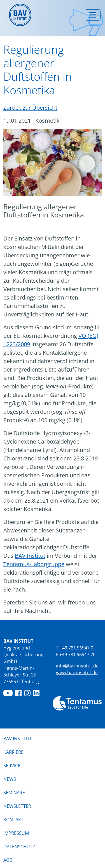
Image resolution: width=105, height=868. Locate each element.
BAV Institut (30, 556)
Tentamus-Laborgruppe (34, 564)
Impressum (16, 833)
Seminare (14, 793)
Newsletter (17, 806)
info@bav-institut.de (77, 666)
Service (12, 766)
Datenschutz (19, 847)
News (10, 779)
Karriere (13, 752)
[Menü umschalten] (93, 15)
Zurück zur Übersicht (30, 108)
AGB (8, 860)
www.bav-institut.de (77, 673)
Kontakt (13, 820)
